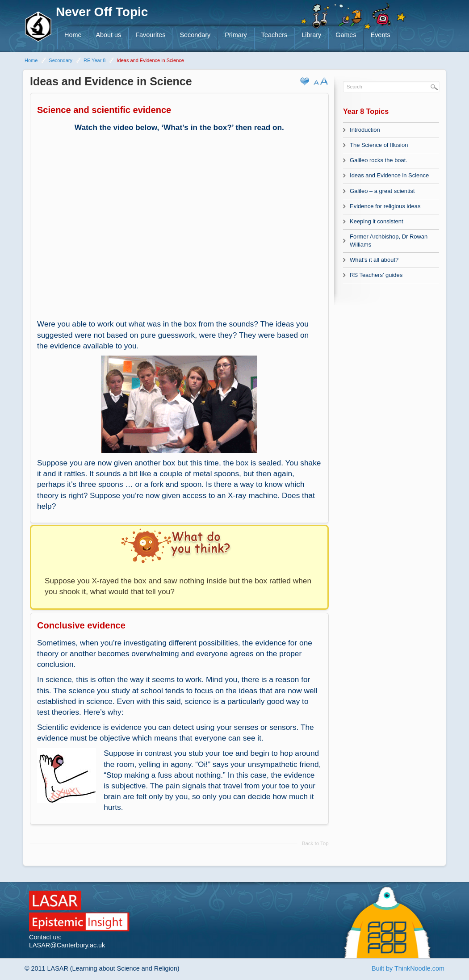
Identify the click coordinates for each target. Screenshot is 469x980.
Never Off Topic (102, 12)
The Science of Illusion (379, 145)
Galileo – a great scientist (382, 191)
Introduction (365, 130)
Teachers (274, 35)
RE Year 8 (95, 60)
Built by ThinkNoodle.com (408, 968)
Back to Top (315, 843)
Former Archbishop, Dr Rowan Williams (389, 240)
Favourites (150, 35)
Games (346, 35)
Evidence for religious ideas (385, 206)
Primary (236, 35)
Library (311, 35)
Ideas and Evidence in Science (389, 175)
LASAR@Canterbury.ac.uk (67, 945)
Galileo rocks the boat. (379, 160)
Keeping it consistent (377, 221)
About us (108, 35)
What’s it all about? (374, 260)
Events (381, 35)
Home (73, 35)
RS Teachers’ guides (376, 275)
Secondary (195, 35)
